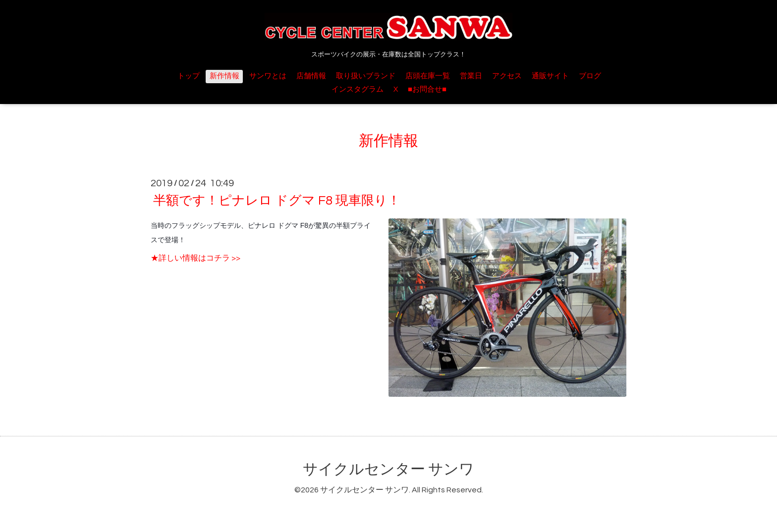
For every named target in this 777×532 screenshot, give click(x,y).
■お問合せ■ (427, 89)
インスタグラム (358, 89)
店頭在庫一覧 (428, 76)
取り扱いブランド (366, 76)
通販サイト (550, 76)
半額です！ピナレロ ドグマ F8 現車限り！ (277, 201)
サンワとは (268, 76)
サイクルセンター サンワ (388, 469)
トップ (189, 76)
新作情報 (224, 76)
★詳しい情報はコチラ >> (195, 258)
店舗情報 (311, 76)
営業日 (471, 76)
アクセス (507, 76)
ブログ (590, 76)
